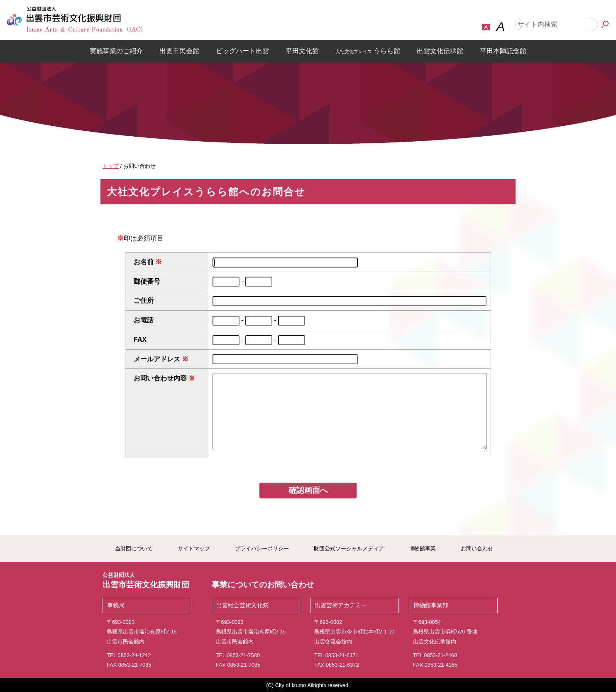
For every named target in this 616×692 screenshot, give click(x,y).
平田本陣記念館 (503, 51)
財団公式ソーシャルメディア (349, 548)
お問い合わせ (477, 548)
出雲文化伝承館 (440, 51)
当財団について (134, 548)
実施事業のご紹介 (116, 51)
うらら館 (368, 51)
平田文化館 (302, 51)
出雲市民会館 (179, 51)
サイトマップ (194, 548)
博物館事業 (422, 548)
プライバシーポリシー (262, 548)
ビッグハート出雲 (242, 51)
